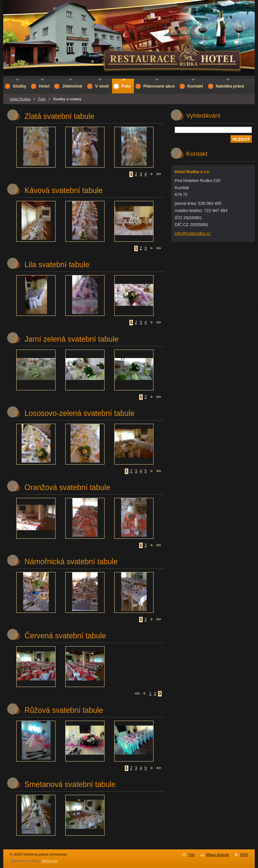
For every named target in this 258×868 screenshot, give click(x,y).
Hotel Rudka (20, 99)
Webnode (50, 861)
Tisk (191, 855)
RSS (244, 855)
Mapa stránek (218, 855)
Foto (42, 99)
